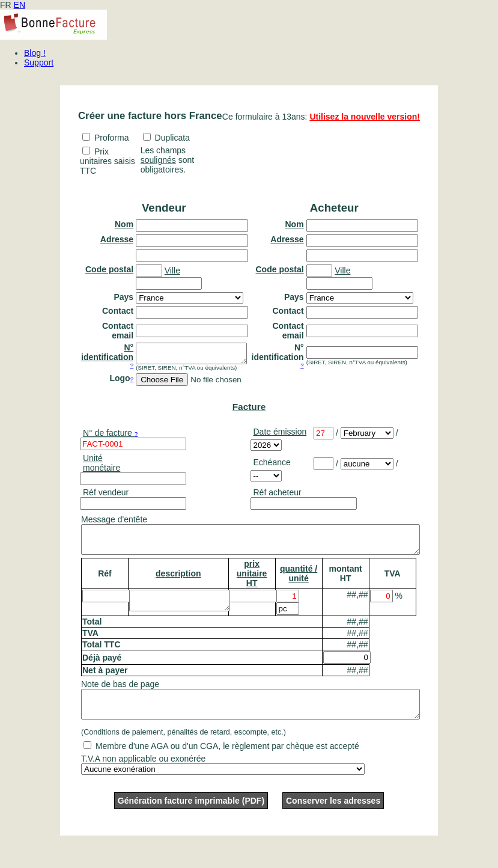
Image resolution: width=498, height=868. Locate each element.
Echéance (272, 466)
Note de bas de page (120, 693)
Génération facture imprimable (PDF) (191, 815)
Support (39, 63)
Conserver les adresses (333, 815)
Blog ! (35, 53)
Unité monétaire (102, 466)
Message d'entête (114, 523)
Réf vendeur (106, 496)
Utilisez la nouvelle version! (365, 117)
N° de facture (110, 436)
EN (20, 5)
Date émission (280, 435)
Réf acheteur (278, 496)
